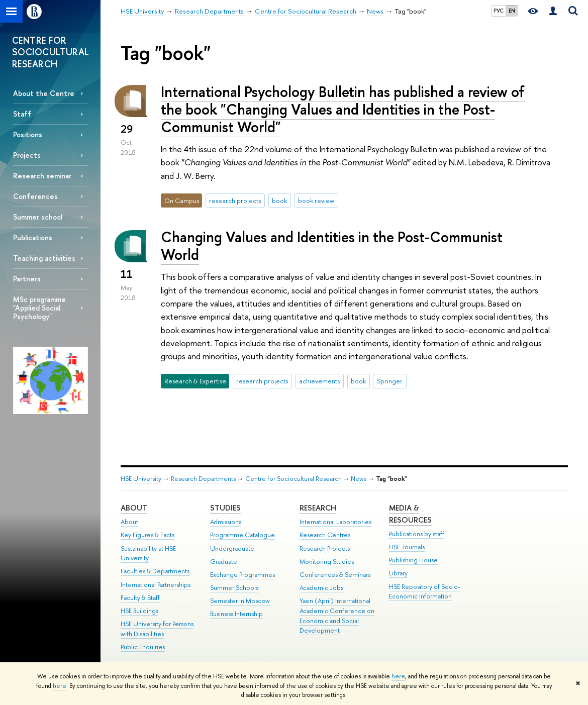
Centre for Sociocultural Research (293, 479)
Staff (22, 114)
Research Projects (325, 548)
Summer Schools (234, 588)
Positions (28, 134)
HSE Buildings (139, 611)
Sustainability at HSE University (148, 553)
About (134, 508)
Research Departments (203, 479)
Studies (225, 508)
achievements (319, 381)
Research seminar (42, 176)
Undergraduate (232, 548)
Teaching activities (44, 258)
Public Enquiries (143, 647)
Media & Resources (410, 514)
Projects (27, 155)
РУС (499, 11)
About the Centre (44, 93)
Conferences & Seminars (335, 575)
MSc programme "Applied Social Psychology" (39, 308)
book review (316, 200)
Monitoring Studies (327, 562)
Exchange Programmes (242, 575)
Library (398, 573)
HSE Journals (407, 547)
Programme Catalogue (242, 535)
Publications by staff (417, 534)
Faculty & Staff (140, 598)
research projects (235, 200)
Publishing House (413, 560)
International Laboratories (335, 522)
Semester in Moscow (240, 601)
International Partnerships (156, 585)
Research (318, 508)
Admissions (226, 522)
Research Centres (325, 535)
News (359, 479)
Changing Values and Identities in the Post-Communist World (332, 246)
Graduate (224, 562)
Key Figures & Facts (148, 535)
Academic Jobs (321, 588)
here (398, 676)
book (279, 200)
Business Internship (236, 614)
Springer (390, 381)
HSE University (141, 479)
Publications (33, 237)
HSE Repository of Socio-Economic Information (425, 592)
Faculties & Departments (155, 571)
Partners (27, 279)
